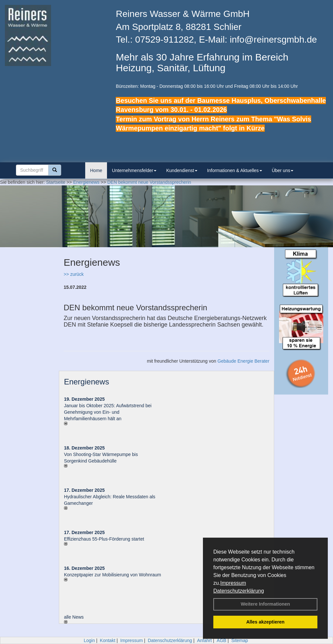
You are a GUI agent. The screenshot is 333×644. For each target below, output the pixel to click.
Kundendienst (182, 170)
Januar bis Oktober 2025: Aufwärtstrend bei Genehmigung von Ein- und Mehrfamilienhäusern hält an (108, 412)
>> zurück (74, 274)
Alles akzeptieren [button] (265, 622)
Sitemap (240, 640)
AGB (221, 640)
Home (96, 170)
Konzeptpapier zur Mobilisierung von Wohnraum (113, 575)
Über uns (283, 170)
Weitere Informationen (265, 604)
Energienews (87, 382)
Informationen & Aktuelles (235, 170)
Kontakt (107, 640)
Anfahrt (204, 640)
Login (89, 640)
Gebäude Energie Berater (244, 361)
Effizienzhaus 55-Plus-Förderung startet (104, 539)
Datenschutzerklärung (239, 591)
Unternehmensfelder (134, 170)
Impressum (233, 583)
